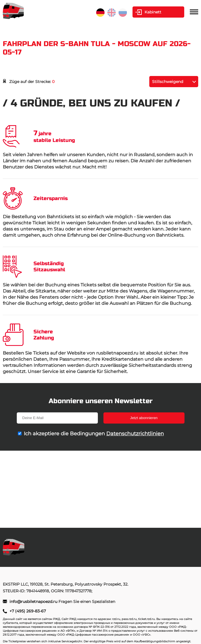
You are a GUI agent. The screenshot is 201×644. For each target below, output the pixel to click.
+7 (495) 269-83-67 (28, 611)
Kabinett (153, 12)
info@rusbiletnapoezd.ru (34, 602)
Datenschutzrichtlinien (135, 434)
